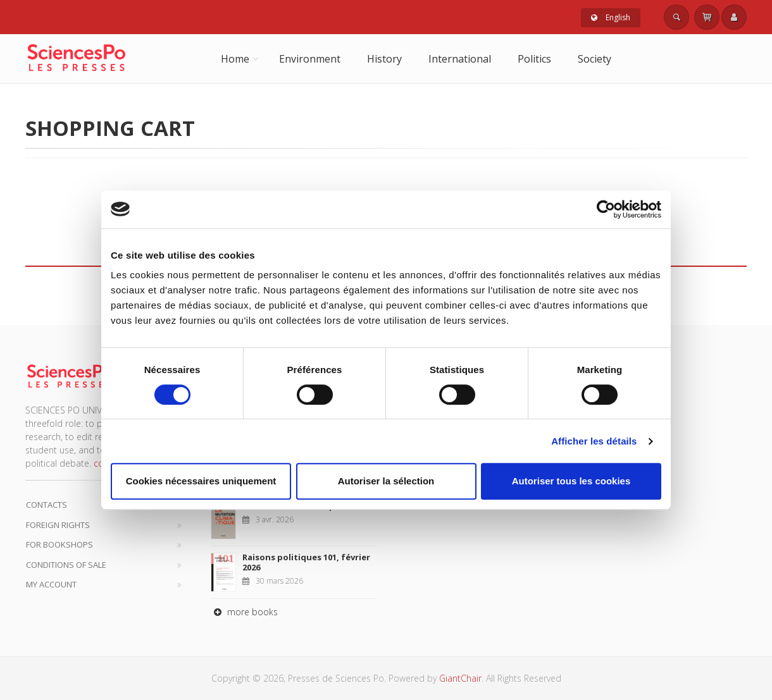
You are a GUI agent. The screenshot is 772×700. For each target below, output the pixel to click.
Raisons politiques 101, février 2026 (306, 562)
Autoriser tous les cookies (571, 481)
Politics (534, 59)
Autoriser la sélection (386, 481)
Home (235, 59)
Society (595, 59)
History (384, 59)
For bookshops (59, 544)
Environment (310, 59)
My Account (51, 584)
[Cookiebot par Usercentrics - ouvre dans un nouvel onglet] (606, 209)
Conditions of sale (66, 565)
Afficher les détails (594, 441)
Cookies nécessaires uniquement (201, 481)
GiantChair (460, 678)
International (460, 59)
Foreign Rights (58, 525)
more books (244, 612)
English (611, 17)
